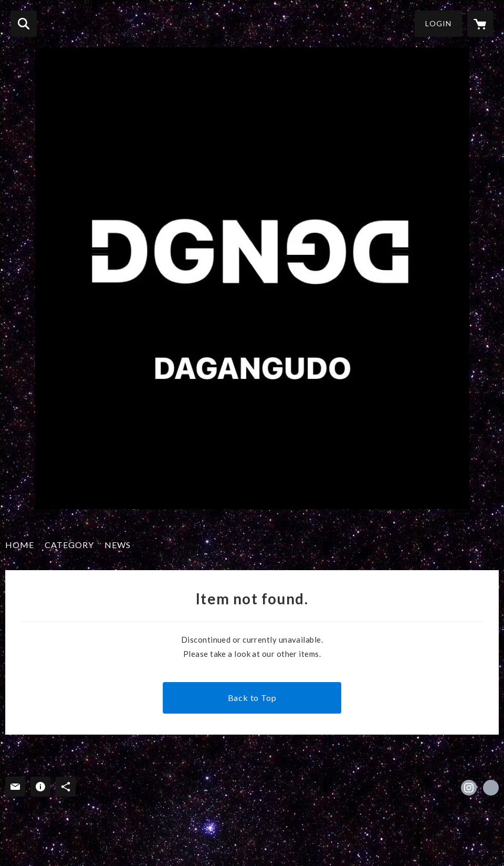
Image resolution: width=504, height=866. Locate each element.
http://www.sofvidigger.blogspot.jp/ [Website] (491, 788)
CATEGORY (69, 545)
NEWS (118, 545)
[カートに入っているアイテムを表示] (480, 24)
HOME (20, 545)
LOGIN (438, 23)
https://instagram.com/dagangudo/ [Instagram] (469, 788)
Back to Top (252, 698)
